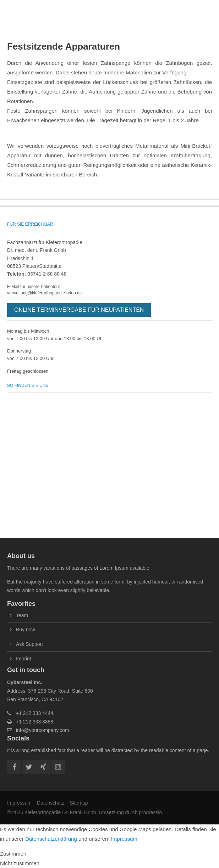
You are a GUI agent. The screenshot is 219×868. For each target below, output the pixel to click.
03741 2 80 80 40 (47, 274)
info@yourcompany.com (42, 730)
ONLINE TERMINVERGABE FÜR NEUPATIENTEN (79, 310)
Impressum (19, 803)
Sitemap (79, 803)
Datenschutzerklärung (51, 839)
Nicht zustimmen (20, 863)
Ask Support (29, 644)
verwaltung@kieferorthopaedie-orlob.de (44, 293)
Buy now (25, 630)
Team (22, 615)
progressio (150, 812)
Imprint (24, 659)
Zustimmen (13, 854)
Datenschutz (51, 803)
